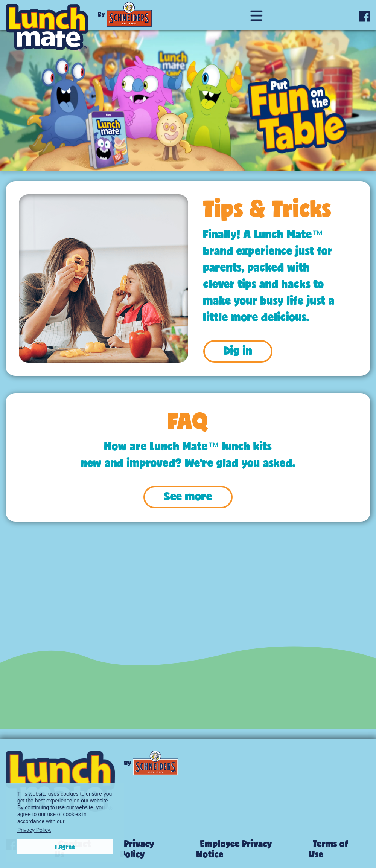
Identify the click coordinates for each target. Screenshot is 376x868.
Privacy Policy (137, 849)
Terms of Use (329, 849)
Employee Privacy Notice (234, 849)
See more (188, 496)
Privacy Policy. (34, 830)
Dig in (238, 350)
